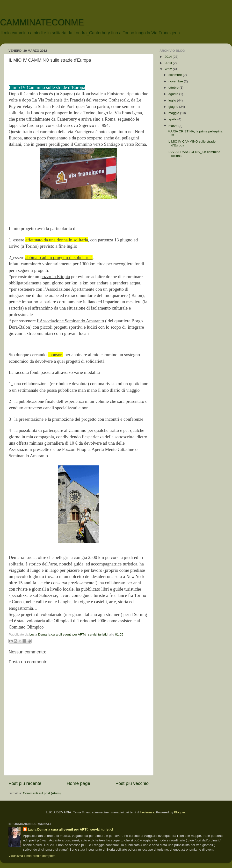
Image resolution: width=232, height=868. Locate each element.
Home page (79, 783)
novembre (176, 81)
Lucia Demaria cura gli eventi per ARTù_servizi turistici (70, 829)
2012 (169, 69)
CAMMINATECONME (42, 22)
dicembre (176, 75)
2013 (169, 63)
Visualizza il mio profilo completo (32, 856)
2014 (169, 57)
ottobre (174, 88)
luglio (173, 100)
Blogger (180, 812)
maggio (174, 113)
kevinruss (147, 812)
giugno (174, 107)
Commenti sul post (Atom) (42, 793)
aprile (173, 119)
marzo (173, 126)
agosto (174, 94)
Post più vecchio (132, 783)
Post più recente (25, 783)
